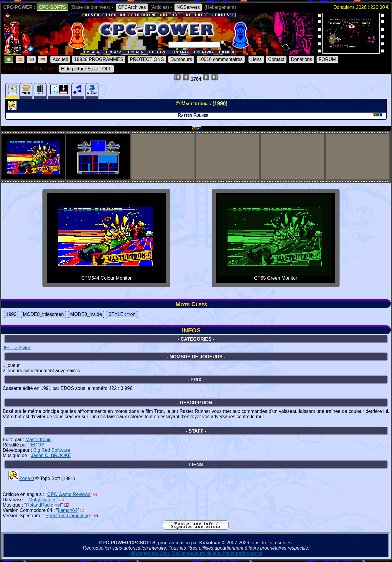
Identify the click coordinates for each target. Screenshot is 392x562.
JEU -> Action (17, 348)
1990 (11, 314)
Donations (302, 59)
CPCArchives (132, 7)
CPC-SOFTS (52, 7)
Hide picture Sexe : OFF (86, 69)
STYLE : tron (122, 314)
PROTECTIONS (147, 59)
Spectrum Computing (67, 516)
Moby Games (43, 500)
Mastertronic (38, 440)
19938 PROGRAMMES (99, 59)
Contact (276, 59)
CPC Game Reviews (69, 494)
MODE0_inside (86, 314)
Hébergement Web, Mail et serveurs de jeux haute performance (196, 553)
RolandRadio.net (44, 505)
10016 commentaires (221, 59)
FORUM (327, 59)
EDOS (38, 445)
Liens (256, 59)
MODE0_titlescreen (43, 314)
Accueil (60, 59)
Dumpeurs (181, 59)
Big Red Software (52, 450)
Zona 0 (27, 478)
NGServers (188, 7)
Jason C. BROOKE (51, 455)
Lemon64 (68, 510)
